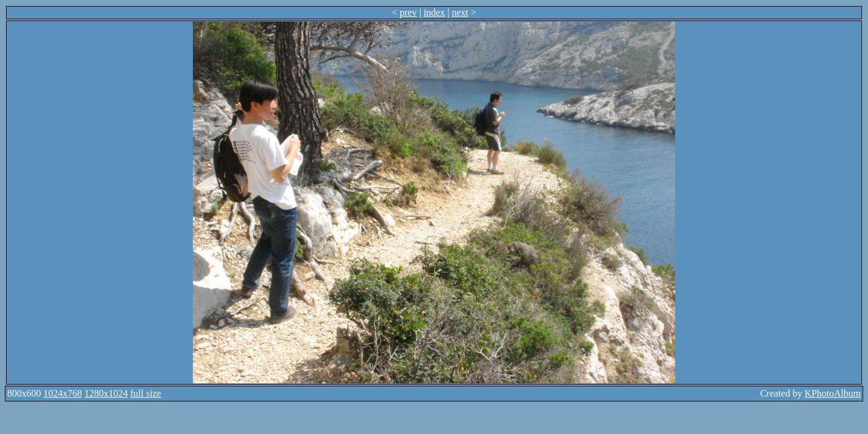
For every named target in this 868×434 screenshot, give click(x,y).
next (460, 12)
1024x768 (63, 393)
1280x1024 (106, 393)
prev (408, 12)
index (435, 12)
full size (146, 393)
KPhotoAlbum (833, 393)
